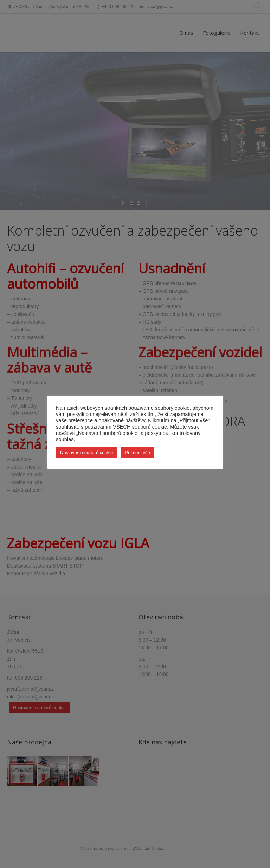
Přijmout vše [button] (137, 453)
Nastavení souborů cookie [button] (86, 453)
